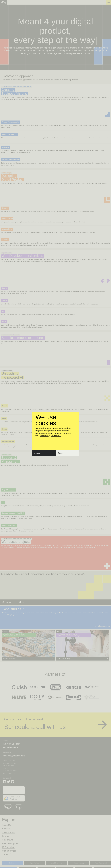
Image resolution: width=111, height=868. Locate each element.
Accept (44, 453)
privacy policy (44, 436)
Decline (67, 453)
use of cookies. (56, 436)
